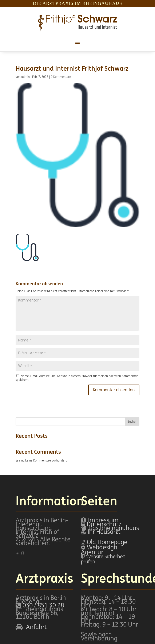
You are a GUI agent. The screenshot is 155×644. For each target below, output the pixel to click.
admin (25, 77)
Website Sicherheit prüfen (103, 559)
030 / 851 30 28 (43, 605)
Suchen (132, 422)
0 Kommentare (61, 77)
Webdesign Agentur (99, 550)
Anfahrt (36, 627)
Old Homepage (107, 542)
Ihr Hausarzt (104, 532)
